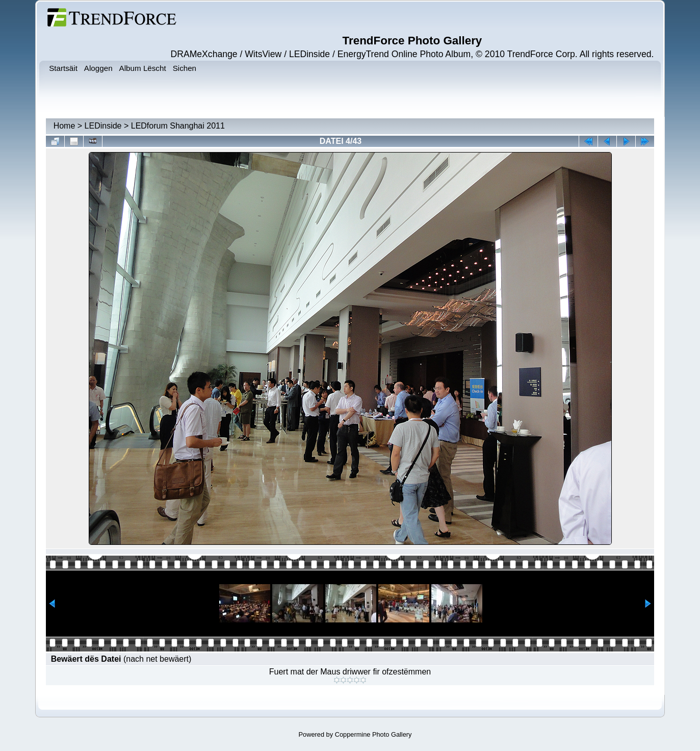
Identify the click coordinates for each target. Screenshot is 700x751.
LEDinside (103, 126)
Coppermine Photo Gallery (373, 734)
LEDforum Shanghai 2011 (178, 126)
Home (64, 126)
